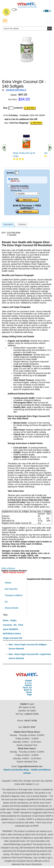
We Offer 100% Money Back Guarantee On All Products (6, 12)
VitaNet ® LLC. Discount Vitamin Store (27, 674)
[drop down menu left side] (5, 21)
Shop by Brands (12, 608)
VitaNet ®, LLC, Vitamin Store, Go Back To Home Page (27, 688)
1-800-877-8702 (31, 714)
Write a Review (8, 568)
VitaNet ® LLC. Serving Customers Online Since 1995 (27, 5)
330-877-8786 (30, 721)
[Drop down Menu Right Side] (49, 20)
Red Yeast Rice (11, 589)
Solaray (8, 583)
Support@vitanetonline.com (30, 766)
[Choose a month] (27, 194)
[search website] (27, 29)
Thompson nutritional (13, 595)
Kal (6, 602)
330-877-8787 (29, 727)
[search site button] (49, 29)
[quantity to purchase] (11, 108)
